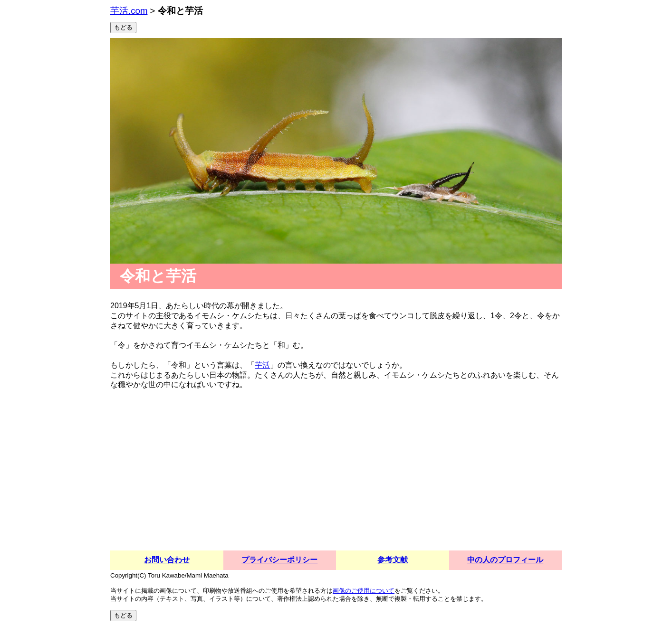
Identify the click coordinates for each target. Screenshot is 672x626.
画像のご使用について (364, 591)
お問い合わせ (167, 560)
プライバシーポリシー (279, 560)
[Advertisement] (336, 479)
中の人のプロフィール (505, 560)
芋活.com (129, 11)
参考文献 (393, 560)
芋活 (262, 365)
